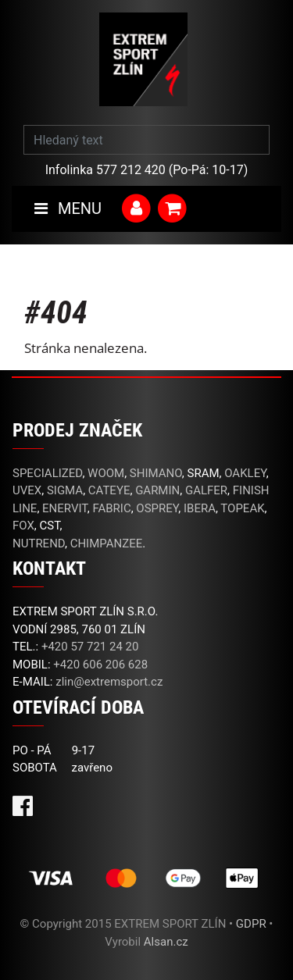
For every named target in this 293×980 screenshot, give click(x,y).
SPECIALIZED (47, 473)
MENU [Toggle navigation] (68, 208)
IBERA (200, 508)
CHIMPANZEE (107, 543)
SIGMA (65, 490)
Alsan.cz (166, 942)
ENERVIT (65, 508)
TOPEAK (242, 508)
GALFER (206, 490)
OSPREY (157, 508)
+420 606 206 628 (100, 665)
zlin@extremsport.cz (109, 682)
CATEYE (109, 490)
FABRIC (111, 508)
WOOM (106, 473)
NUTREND (39, 543)
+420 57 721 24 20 (90, 647)
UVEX (27, 490)
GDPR (251, 924)
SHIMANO (156, 473)
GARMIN (157, 490)
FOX (23, 526)
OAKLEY (245, 473)
